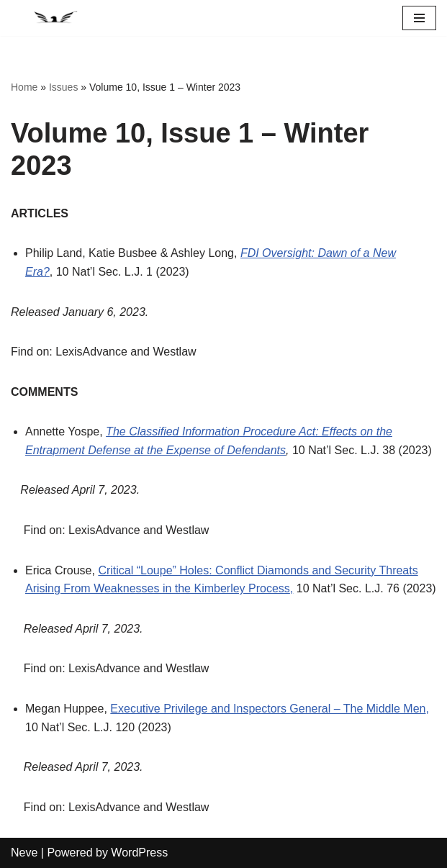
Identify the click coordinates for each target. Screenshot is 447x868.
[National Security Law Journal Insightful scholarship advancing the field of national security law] (54, 18)
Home (24, 87)
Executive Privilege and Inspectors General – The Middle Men (268, 709)
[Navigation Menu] (419, 18)
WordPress (139, 853)
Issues (63, 87)
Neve (24, 853)
